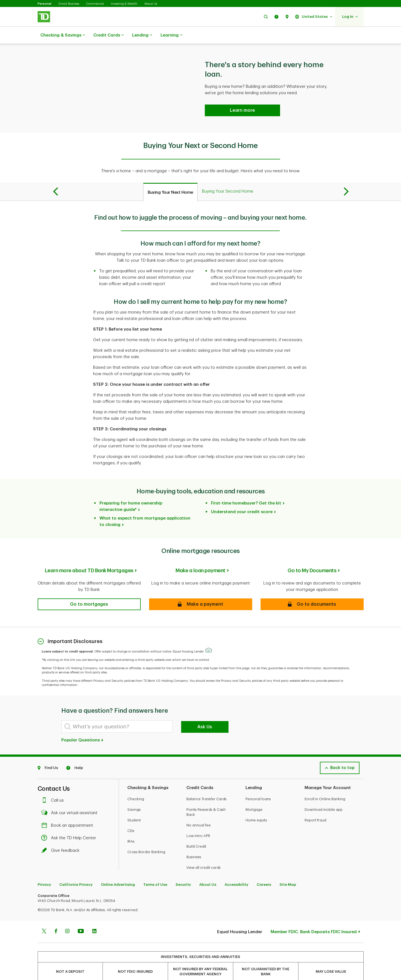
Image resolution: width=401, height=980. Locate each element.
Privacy (44, 871)
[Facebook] (56, 918)
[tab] (170, 178)
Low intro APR (198, 822)
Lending (142, 35)
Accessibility (236, 871)
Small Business (69, 4)
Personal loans (258, 785)
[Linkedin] (94, 918)
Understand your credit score (242, 498)
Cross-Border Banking (146, 838)
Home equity (256, 806)
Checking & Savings (63, 35)
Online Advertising (118, 871)
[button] (266, 17)
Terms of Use (155, 871)
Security (183, 871)
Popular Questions (83, 726)
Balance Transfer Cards (206, 785)
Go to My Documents (312, 557)
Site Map (288, 871)
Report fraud (315, 806)
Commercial (95, 4)
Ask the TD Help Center (70, 824)
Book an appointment (69, 812)
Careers (264, 871)
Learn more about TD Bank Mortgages (89, 557)
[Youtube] (81, 918)
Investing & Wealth (124, 4)
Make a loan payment (200, 557)
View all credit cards (204, 854)
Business (194, 843)
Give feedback (62, 837)
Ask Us (205, 713)
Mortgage (254, 796)
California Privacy (76, 871)
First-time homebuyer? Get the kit (246, 489)
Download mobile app (324, 796)
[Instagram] (67, 918)
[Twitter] (44, 918)
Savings (134, 796)
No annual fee (199, 811)
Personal (44, 4)
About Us (151, 4)
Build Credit (196, 832)
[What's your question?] (117, 713)
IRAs (131, 827)
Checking (136, 785)
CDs (131, 817)
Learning (171, 35)
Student (134, 806)
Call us (54, 786)
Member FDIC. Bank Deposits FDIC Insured (314, 918)
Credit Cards (109, 35)
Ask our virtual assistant (71, 799)
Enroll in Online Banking (325, 785)
